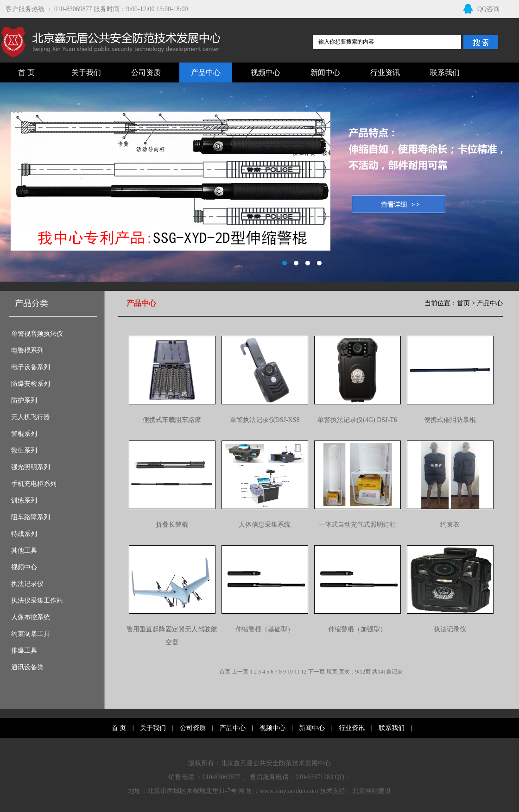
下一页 (316, 672)
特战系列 (24, 534)
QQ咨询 (481, 9)
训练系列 (24, 500)
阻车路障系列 (31, 517)
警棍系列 (24, 434)
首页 (463, 303)
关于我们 (86, 72)
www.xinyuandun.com (289, 791)
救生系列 (24, 450)
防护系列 (24, 400)
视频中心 (266, 72)
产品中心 (206, 72)
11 (297, 672)
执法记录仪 (27, 584)
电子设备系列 (31, 367)
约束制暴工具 (31, 634)
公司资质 (146, 72)
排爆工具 (24, 651)
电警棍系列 (27, 350)
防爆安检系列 (31, 384)
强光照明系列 (31, 467)
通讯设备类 (27, 667)
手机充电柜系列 (34, 484)
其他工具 (24, 551)
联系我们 (445, 72)
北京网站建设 (372, 791)
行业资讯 (385, 72)
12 (304, 672)
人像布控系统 (31, 617)
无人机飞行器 (31, 417)
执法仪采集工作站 (37, 601)
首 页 (26, 72)
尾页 (332, 672)
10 (290, 672)
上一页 (240, 672)
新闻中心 (325, 72)
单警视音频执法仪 (37, 334)
